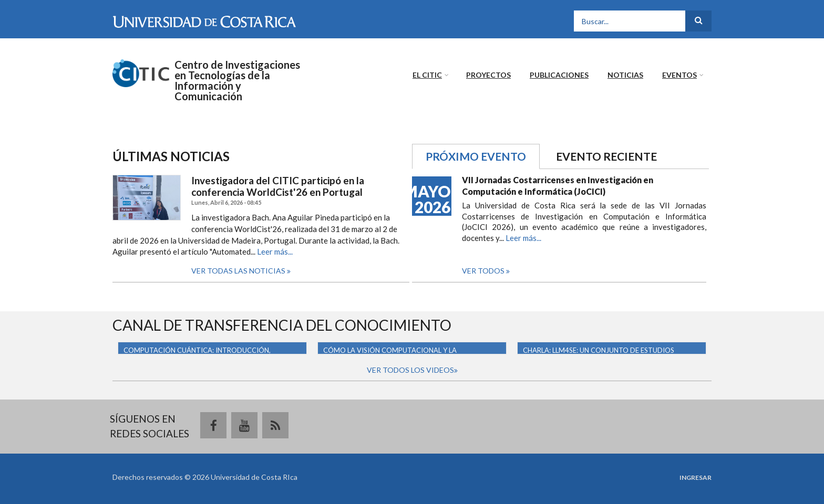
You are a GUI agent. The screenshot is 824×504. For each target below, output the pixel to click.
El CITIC (427, 75)
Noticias (625, 75)
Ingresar (696, 478)
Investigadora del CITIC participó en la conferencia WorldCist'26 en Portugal (278, 187)
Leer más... (275, 251)
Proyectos (488, 75)
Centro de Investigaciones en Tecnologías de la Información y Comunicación (237, 80)
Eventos (679, 75)
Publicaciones (559, 75)
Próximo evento (483, 156)
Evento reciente (606, 156)
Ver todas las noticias (239, 271)
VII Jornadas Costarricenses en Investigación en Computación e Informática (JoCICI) (558, 186)
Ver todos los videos (410, 370)
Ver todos (484, 271)
